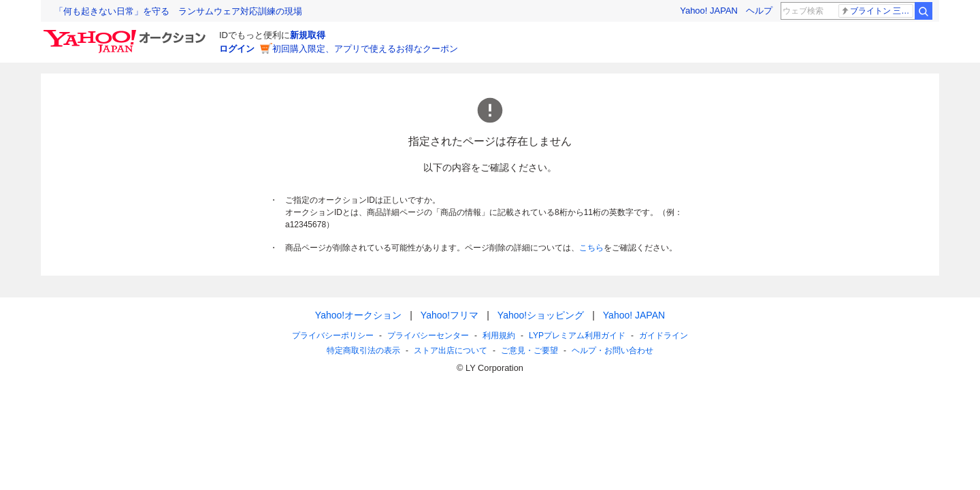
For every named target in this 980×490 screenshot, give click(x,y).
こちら (591, 248)
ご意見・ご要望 (529, 350)
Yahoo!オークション (358, 315)
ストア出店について (451, 350)
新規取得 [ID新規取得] (308, 35)
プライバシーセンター (428, 336)
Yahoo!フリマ (450, 315)
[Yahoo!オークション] (127, 33)
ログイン (237, 49)
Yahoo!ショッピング (541, 315)
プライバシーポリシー (333, 336)
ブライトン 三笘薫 (877, 11)
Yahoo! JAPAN (709, 11)
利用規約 (499, 336)
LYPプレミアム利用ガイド (577, 336)
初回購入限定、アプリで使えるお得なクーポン (365, 49)
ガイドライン (664, 336)
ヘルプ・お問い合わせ (612, 350)
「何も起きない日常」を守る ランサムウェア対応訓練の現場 (178, 11)
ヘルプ (759, 11)
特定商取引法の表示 (363, 350)
